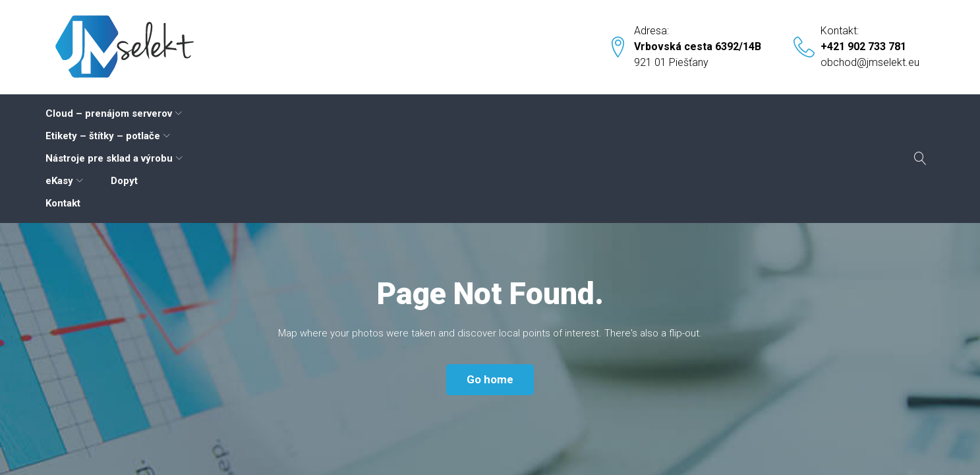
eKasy (548, 113)
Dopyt (613, 113)
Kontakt (672, 113)
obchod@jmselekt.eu (870, 62)
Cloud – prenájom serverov (117, 113)
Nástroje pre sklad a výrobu (433, 113)
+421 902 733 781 (863, 47)
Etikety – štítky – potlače (275, 113)
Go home (490, 290)
